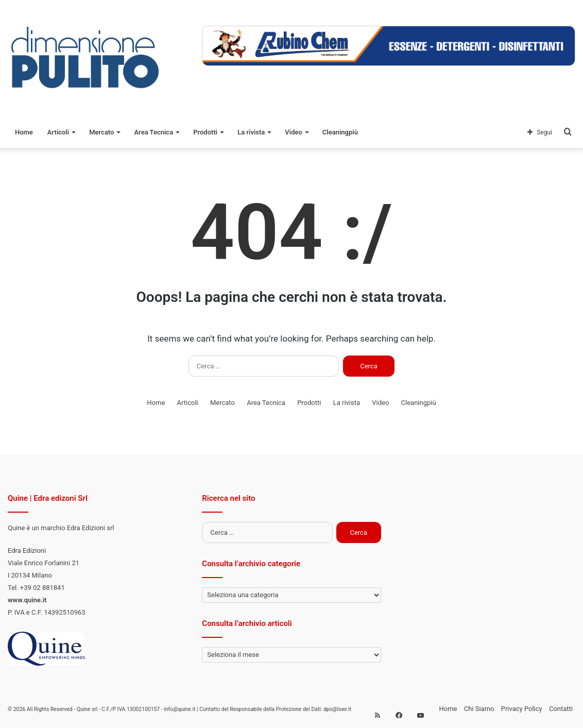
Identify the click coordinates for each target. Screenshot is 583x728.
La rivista (251, 132)
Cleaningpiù (340, 132)
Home (24, 132)
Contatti (561, 709)
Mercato (101, 132)
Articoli (58, 132)
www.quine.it (27, 600)
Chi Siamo (479, 709)
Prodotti (205, 132)
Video (294, 132)
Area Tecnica (153, 132)
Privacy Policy (522, 709)
